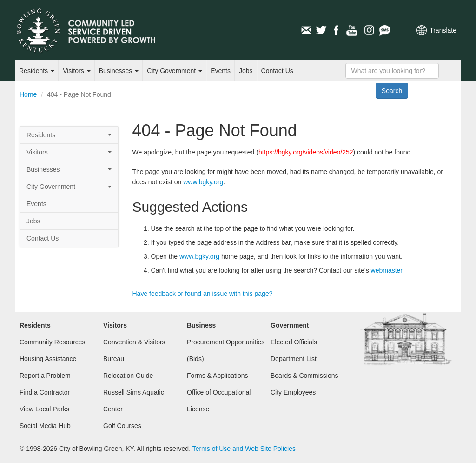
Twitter (321, 30)
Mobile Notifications (384, 30)
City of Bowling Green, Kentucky (96, 30)
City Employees (293, 392)
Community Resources (53, 342)
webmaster (387, 270)
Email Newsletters (306, 30)
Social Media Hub (45, 426)
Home (28, 94)
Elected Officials (294, 342)
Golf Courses (122, 426)
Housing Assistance (48, 359)
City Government (175, 71)
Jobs (246, 71)
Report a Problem (45, 376)
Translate (443, 30)
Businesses (119, 71)
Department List (294, 359)
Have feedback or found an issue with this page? (203, 294)
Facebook (337, 30)
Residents (37, 71)
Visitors (77, 71)
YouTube (353, 30)
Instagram (369, 30)
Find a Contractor (45, 392)
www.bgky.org (203, 182)
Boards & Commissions (304, 376)
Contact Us (277, 71)
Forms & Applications (218, 376)
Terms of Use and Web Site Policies (244, 449)
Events (221, 71)
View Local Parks (44, 409)
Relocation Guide (128, 376)
